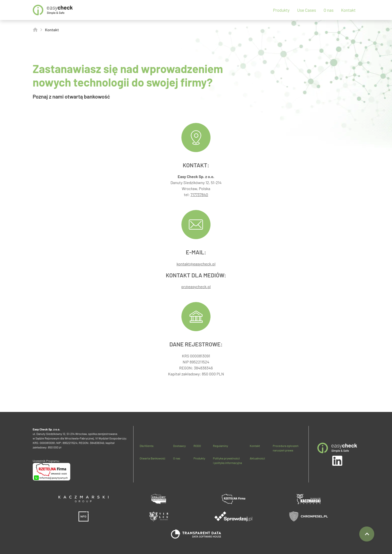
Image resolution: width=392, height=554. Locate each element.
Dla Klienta (146, 446)
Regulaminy (220, 446)
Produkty (281, 10)
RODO (197, 446)
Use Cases (306, 10)
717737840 (199, 194)
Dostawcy (179, 446)
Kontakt (348, 10)
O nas (328, 10)
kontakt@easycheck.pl (196, 264)
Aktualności (257, 458)
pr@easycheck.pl (196, 287)
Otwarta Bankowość (152, 458)
